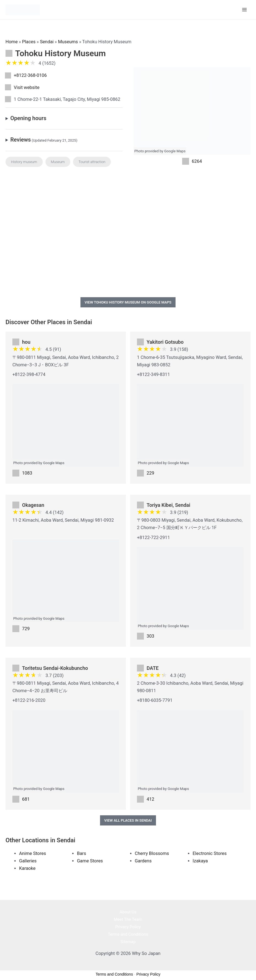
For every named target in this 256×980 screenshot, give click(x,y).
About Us (128, 911)
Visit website (27, 87)
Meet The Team (128, 919)
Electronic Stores (210, 853)
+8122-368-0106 (30, 75)
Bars (81, 853)
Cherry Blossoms (152, 853)
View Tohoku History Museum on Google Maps (128, 302)
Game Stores (90, 861)
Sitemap (128, 941)
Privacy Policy (128, 926)
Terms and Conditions (128, 934)
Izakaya (200, 861)
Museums (68, 41)
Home (12, 41)
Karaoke (27, 868)
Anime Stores (33, 853)
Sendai (47, 41)
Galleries (28, 861)
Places (29, 41)
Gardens (143, 861)
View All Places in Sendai (128, 820)
